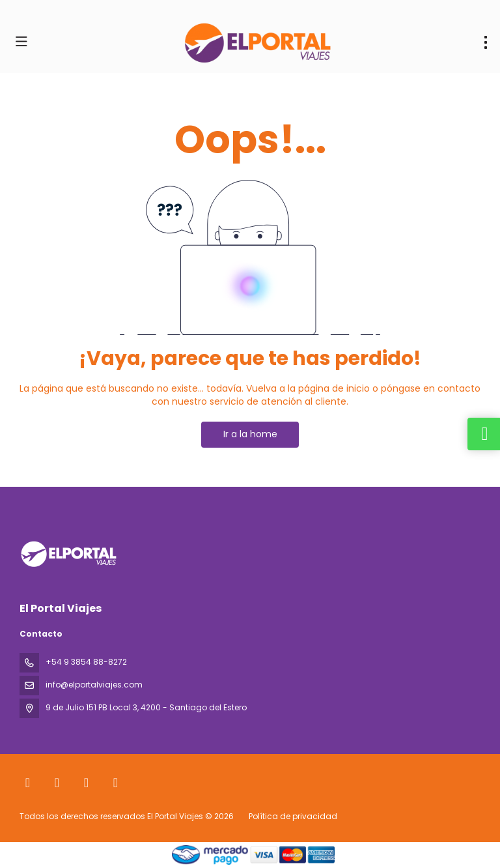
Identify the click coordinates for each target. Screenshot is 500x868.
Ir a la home (250, 434)
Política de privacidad (293, 816)
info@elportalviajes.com (94, 685)
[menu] (486, 42)
